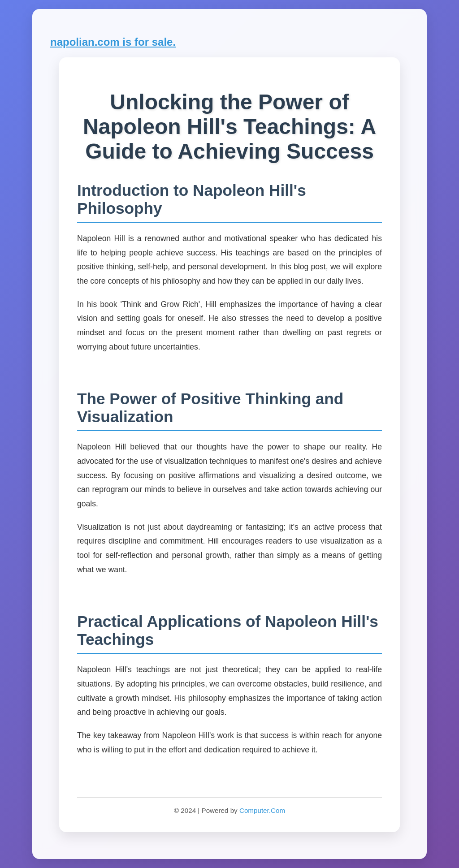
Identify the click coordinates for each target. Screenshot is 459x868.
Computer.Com (262, 810)
